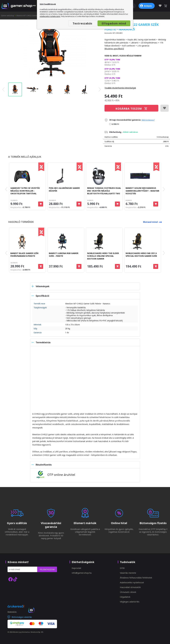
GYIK (122, 568)
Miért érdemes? (148, 120)
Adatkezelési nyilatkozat (132, 582)
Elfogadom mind (114, 23)
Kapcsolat (76, 568)
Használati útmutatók (130, 587)
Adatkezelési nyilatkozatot (50, 16)
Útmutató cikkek (128, 592)
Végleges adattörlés (130, 602)
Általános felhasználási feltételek (136, 578)
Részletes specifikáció (114, 49)
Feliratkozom (47, 569)
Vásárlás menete (128, 573)
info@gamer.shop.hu (82, 573)
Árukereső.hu (12, 612)
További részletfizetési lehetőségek (120, 88)
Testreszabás (82, 23)
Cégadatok (125, 597)
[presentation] (3, 89)
